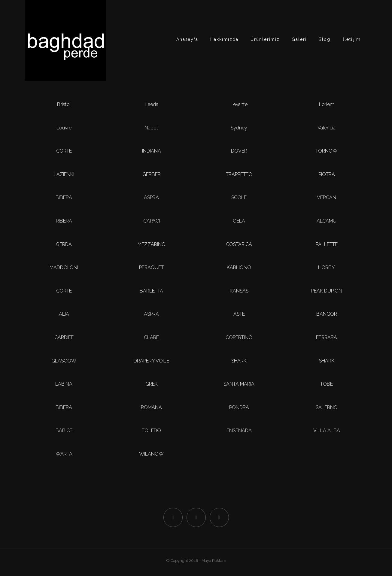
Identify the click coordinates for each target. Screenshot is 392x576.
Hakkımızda (224, 39)
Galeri (299, 39)
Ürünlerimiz (265, 39)
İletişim (352, 39)
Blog (325, 39)
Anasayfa (187, 39)
